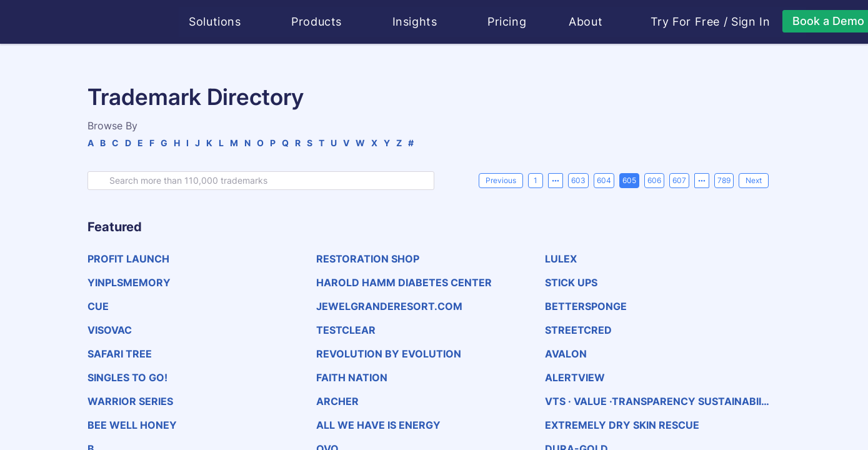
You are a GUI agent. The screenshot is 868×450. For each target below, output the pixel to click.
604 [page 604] (604, 180)
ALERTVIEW (575, 377)
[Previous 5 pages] (556, 181)
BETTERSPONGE (586, 306)
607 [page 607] (679, 180)
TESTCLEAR (346, 330)
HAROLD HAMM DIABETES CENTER (404, 282)
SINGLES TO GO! (127, 377)
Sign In (751, 22)
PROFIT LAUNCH (128, 259)
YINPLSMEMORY (129, 282)
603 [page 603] (578, 180)
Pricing (507, 22)
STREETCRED (578, 330)
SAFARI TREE (120, 354)
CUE (98, 306)
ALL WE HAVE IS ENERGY (378, 425)
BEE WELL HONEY (132, 425)
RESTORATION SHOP (368, 259)
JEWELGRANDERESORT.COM (389, 306)
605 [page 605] (629, 180)
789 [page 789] (724, 180)
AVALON (566, 354)
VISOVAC (110, 330)
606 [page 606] (654, 180)
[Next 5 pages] (702, 181)
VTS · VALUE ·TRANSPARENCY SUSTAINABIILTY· (659, 401)
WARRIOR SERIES (130, 401)
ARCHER (337, 401)
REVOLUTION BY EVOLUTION (389, 354)
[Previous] (501, 181)
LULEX (561, 259)
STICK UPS (571, 282)
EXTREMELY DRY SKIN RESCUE (622, 425)
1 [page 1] (536, 180)
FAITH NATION (352, 377)
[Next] (754, 181)
